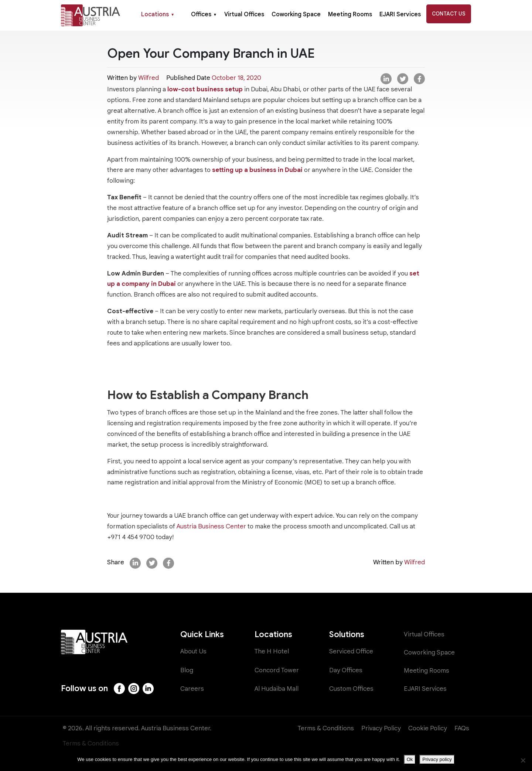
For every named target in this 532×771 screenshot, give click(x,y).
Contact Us (449, 14)
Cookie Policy (428, 728)
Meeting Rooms (350, 14)
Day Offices (346, 670)
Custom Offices (351, 689)
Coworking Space (296, 14)
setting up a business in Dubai (257, 170)
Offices (204, 14)
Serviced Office (351, 651)
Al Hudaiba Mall (277, 689)
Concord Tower (277, 670)
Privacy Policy (381, 728)
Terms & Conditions (326, 728)
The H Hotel (272, 651)
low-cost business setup (205, 89)
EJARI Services (400, 14)
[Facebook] (119, 689)
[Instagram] (134, 689)
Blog (187, 670)
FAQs (462, 728)
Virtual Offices (244, 14)
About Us (193, 651)
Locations (158, 14)
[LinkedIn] (148, 689)
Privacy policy (437, 759)
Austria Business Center (211, 526)
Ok (410, 759)
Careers (192, 689)
